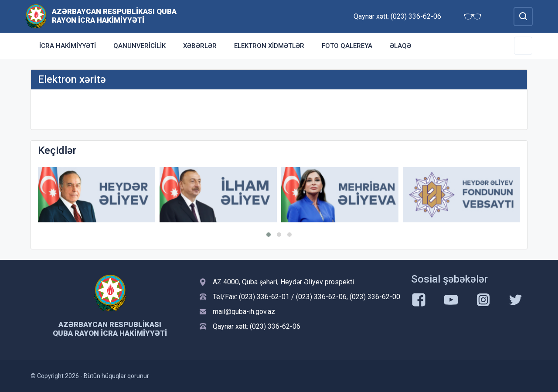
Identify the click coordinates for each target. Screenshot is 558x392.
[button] (269, 235)
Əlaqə (400, 46)
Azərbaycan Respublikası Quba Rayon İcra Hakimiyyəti (114, 16)
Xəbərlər (200, 46)
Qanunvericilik (139, 46)
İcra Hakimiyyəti (68, 46)
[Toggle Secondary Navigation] (523, 46)
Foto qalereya (347, 46)
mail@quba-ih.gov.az (244, 312)
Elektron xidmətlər (269, 46)
